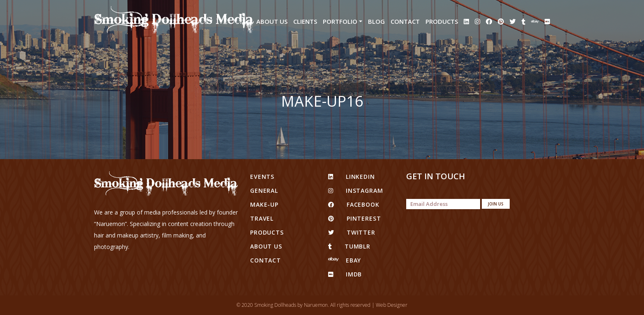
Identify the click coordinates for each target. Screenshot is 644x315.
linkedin (352, 177)
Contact (405, 21)
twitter (352, 232)
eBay (345, 260)
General (264, 191)
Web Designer (392, 305)
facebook (354, 204)
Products (442, 21)
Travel (262, 218)
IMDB (345, 274)
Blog (376, 21)
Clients (305, 21)
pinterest (354, 218)
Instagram (355, 191)
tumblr (349, 246)
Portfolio (340, 21)
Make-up (264, 204)
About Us (272, 21)
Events (262, 177)
